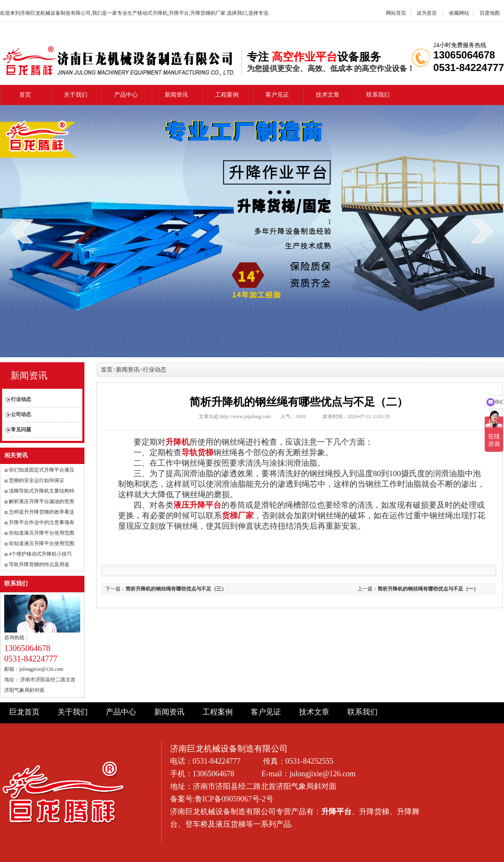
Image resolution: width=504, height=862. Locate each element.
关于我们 (76, 95)
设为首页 (427, 13)
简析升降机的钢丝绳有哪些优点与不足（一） (428, 589)
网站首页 (396, 13)
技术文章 (328, 95)
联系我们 (378, 95)
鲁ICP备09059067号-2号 (234, 799)
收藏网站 (459, 13)
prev (22, 231)
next (482, 231)
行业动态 (21, 399)
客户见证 (277, 95)
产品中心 (126, 95)
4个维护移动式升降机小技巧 (40, 554)
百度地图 (490, 13)
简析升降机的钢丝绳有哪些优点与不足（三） (176, 589)
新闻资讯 (176, 95)
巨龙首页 (24, 712)
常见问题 (21, 430)
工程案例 (227, 95)
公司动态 (21, 414)
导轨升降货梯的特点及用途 (39, 564)
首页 (25, 95)
